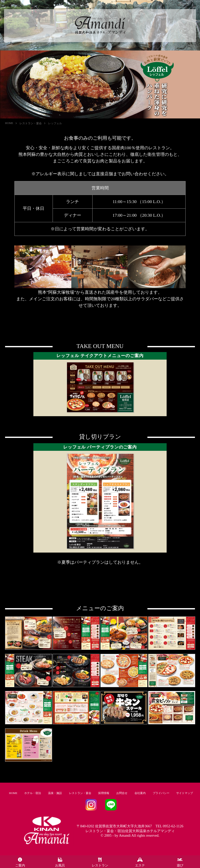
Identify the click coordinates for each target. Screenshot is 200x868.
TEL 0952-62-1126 (169, 826)
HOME (9, 123)
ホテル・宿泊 (33, 793)
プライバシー (161, 793)
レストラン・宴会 (31, 123)
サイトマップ (185, 793)
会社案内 (140, 793)
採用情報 (104, 793)
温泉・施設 (55, 793)
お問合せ (122, 793)
